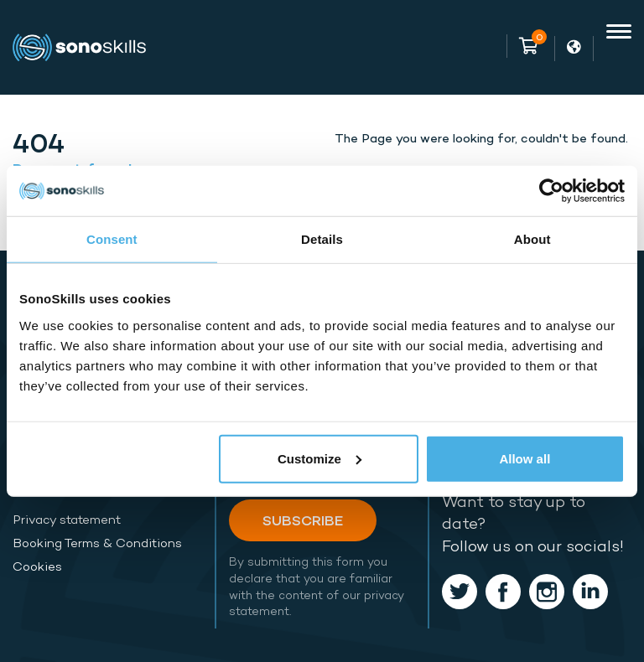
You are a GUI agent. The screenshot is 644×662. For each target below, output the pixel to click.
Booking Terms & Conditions (97, 543)
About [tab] (532, 239)
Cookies (37, 566)
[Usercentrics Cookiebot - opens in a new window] (551, 191)
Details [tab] (322, 239)
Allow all (525, 458)
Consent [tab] (112, 239)
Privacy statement (67, 520)
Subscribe (303, 520)
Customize (319, 458)
